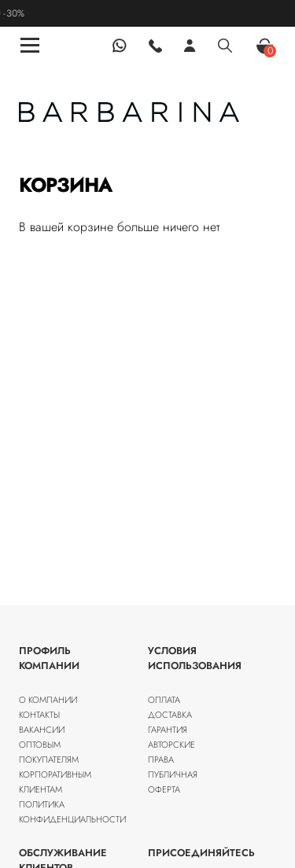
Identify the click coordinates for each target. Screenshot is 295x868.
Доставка (170, 715)
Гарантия (168, 730)
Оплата (164, 700)
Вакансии (42, 730)
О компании (48, 700)
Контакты (39, 715)
